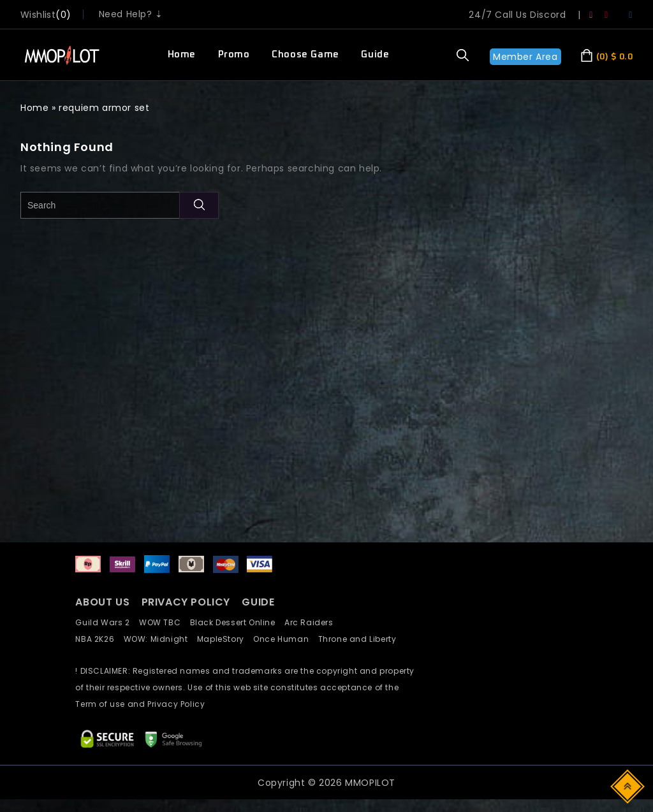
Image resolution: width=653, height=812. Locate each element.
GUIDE (258, 602)
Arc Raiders (312, 622)
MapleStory (225, 639)
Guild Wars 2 (106, 622)
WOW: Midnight (160, 639)
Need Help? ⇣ (131, 14)
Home (182, 54)
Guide (375, 54)
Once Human (285, 639)
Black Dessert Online (237, 622)
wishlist (38, 15)
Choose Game (305, 54)
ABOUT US (102, 602)
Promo (234, 54)
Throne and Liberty (361, 639)
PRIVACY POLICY (187, 602)
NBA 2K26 (99, 639)
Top (628, 786)
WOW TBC (165, 622)
